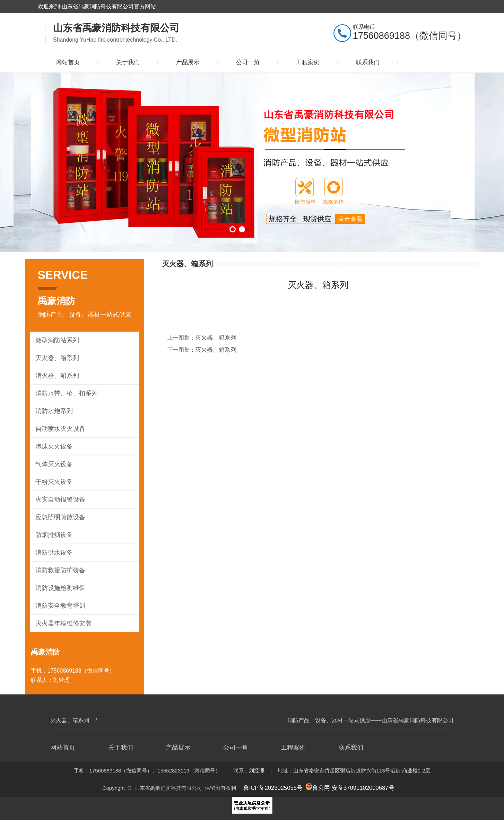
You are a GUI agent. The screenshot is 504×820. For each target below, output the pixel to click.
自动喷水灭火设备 (59, 429)
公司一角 (248, 62)
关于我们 (128, 62)
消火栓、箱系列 (56, 375)
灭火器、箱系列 (56, 358)
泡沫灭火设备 (53, 446)
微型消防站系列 (56, 340)
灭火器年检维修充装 (62, 623)
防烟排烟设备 (53, 535)
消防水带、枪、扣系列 (65, 393)
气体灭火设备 (53, 464)
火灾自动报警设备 (59, 499)
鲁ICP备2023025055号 (277, 787)
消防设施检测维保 (59, 588)
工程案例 (308, 62)
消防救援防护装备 (59, 570)
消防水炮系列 (53, 411)
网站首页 (68, 62)
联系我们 (368, 62)
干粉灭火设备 (53, 482)
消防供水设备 (53, 552)
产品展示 (188, 62)
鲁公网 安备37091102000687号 (347, 787)
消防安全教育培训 (59, 605)
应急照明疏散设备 (59, 517)
